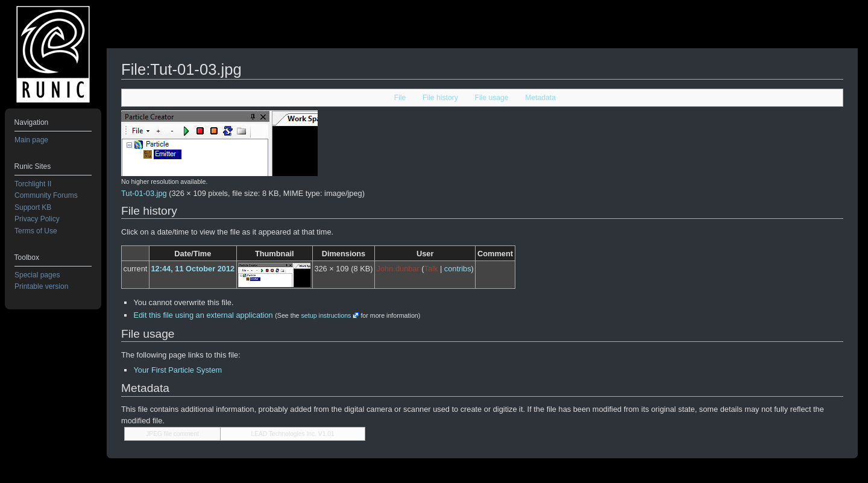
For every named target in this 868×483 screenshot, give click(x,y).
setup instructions (326, 315)
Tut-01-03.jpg (144, 193)
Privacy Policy (37, 219)
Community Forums (46, 195)
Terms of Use (36, 231)
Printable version (41, 286)
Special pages (37, 275)
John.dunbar (398, 269)
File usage (491, 98)
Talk (431, 269)
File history (440, 98)
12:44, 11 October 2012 (193, 269)
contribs (458, 269)
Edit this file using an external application (203, 315)
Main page (31, 140)
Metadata (540, 98)
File (400, 98)
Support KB (33, 207)
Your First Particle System (178, 370)
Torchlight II (33, 184)
